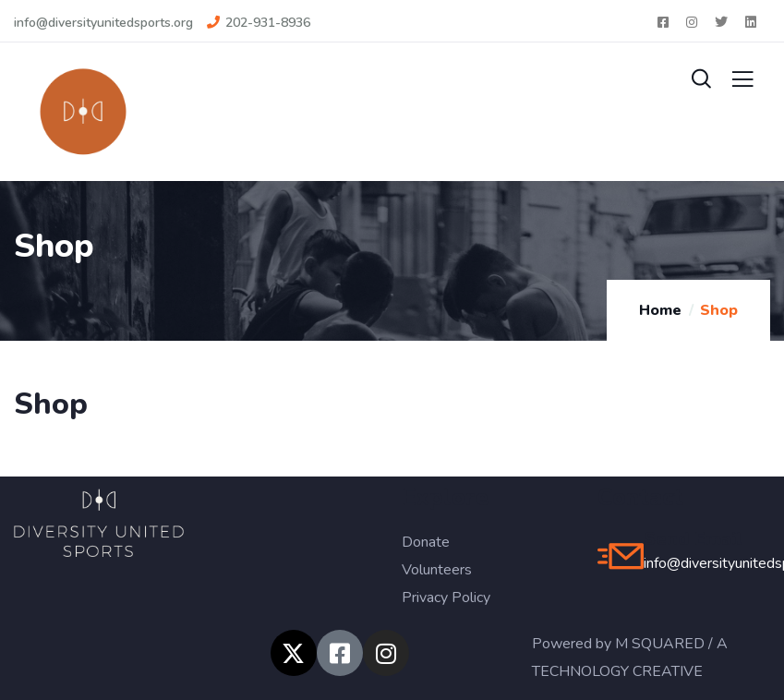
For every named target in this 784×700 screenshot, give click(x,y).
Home (660, 310)
